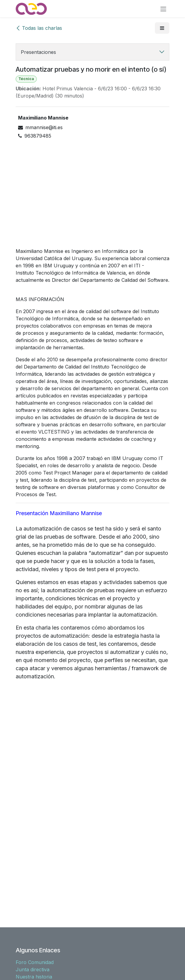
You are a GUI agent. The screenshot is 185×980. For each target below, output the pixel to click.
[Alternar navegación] (163, 9)
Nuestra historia (34, 977)
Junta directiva (33, 969)
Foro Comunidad (35, 962)
